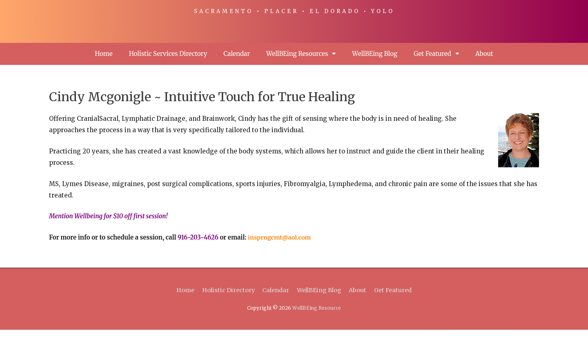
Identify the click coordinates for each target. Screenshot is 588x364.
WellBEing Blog (375, 88)
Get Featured (436, 88)
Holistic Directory (225, 324)
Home (104, 88)
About (484, 88)
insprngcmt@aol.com (281, 272)
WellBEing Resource (317, 342)
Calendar (237, 88)
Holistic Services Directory (168, 88)
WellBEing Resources (301, 88)
